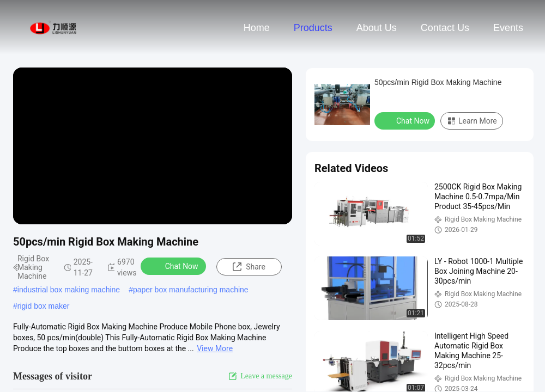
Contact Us (445, 28)
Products (313, 28)
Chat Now (175, 266)
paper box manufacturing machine (191, 290)
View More (215, 348)
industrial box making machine (69, 290)
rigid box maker (44, 306)
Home (257, 28)
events (508, 28)
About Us (377, 28)
